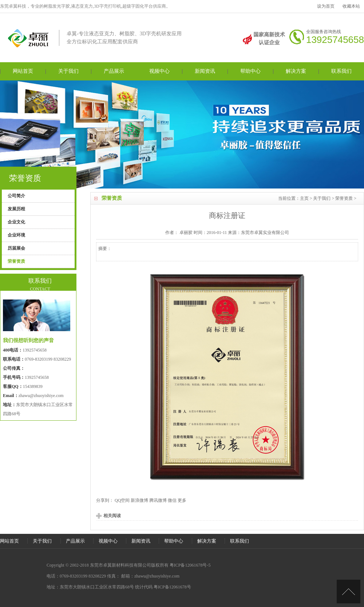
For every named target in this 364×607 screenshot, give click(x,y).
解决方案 (296, 71)
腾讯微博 (158, 500)
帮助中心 (250, 71)
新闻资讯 (205, 71)
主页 (304, 198)
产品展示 (114, 71)
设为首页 (326, 6)
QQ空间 (122, 500)
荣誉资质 (344, 198)
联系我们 (341, 71)
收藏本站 (351, 6)
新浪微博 (139, 500)
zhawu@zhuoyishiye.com (41, 396)
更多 (182, 500)
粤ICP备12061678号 (172, 587)
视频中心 (159, 71)
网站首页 (23, 71)
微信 (172, 500)
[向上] (349, 592)
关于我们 (68, 71)
